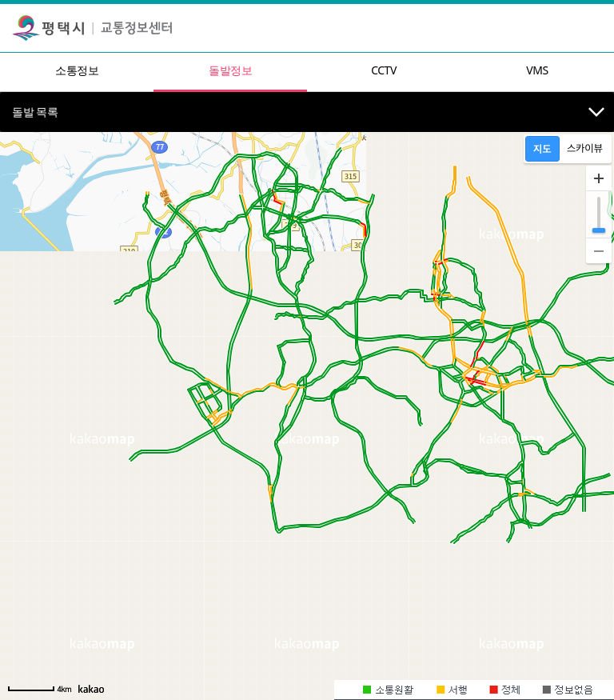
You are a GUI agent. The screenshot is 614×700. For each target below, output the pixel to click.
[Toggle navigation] (597, 28)
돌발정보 (230, 70)
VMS (537, 70)
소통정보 (77, 70)
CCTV (384, 70)
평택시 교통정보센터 (92, 28)
